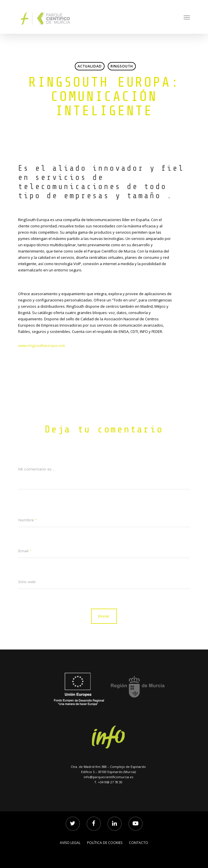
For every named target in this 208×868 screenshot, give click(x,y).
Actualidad (90, 66)
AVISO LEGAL (70, 843)
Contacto (139, 843)
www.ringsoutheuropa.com (42, 345)
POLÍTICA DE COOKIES (105, 843)
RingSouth (122, 66)
